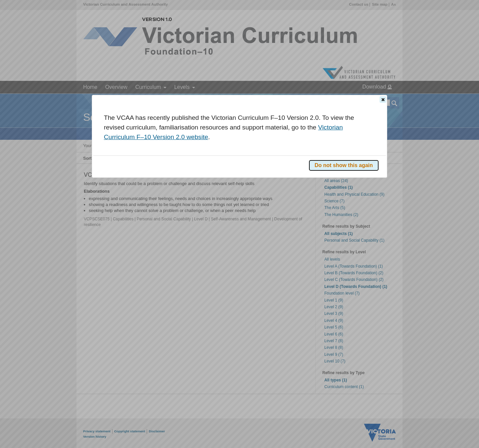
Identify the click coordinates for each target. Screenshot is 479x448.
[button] (383, 100)
